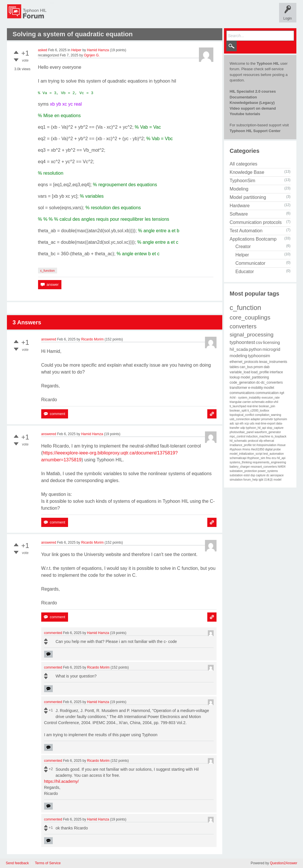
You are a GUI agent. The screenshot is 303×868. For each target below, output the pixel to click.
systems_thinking (241, 462)
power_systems (268, 471)
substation (236, 475)
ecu (274, 458)
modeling (239, 356)
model (277, 480)
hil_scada (239, 349)
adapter (255, 419)
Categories (144, 16)
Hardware (240, 206)
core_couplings (250, 317)
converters (243, 326)
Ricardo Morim (92, 339)
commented (53, 633)
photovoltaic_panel (242, 432)
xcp (247, 423)
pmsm (258, 367)
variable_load (240, 372)
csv (259, 342)
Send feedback (17, 863)
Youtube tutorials (245, 114)
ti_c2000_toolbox (258, 411)
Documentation (243, 97)
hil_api (281, 458)
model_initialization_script (246, 454)
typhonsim (281, 419)
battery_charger (240, 467)
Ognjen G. (92, 55)
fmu (269, 458)
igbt (261, 480)
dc (268, 475)
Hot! (80, 16)
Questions (60, 16)
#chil (233, 398)
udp (243, 428)
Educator (245, 272)
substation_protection (243, 471)
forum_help (251, 480)
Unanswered (102, 16)
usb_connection (240, 419)
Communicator (251, 263)
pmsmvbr (267, 419)
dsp (253, 475)
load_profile (260, 372)
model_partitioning (255, 377)
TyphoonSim (243, 181)
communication (267, 393)
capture (261, 475)
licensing (271, 342)
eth (242, 423)
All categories (244, 164)
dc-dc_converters (270, 382)
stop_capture (275, 428)
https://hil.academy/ (62, 781)
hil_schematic (239, 441)
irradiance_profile (241, 445)
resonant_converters (264, 467)
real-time (252, 406)
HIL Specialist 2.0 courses (253, 91)
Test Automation (246, 231)
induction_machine (258, 436)
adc (232, 423)
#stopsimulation (266, 445)
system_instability (249, 398)
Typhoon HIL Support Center (255, 131)
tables (234, 367)
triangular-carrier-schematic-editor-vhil (254, 402)
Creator (243, 246)
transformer (239, 388)
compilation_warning (268, 415)
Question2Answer (284, 863)
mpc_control (238, 436)
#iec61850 (257, 449)
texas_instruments (273, 362)
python (255, 349)
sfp (261, 441)
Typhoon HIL (268, 63)
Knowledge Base (247, 172)
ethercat (269, 441)
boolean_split (238, 411)
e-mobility (256, 388)
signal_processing (252, 335)
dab (267, 367)
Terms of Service (48, 863)
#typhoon (236, 449)
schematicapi (238, 458)
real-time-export (265, 423)
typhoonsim (259, 356)
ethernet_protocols (244, 362)
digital (269, 449)
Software (239, 214)
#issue (282, 445)
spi (237, 423)
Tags (124, 16)
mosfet (269, 388)
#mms (246, 449)
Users (165, 16)
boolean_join (267, 406)
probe (277, 449)
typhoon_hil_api (256, 428)
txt (254, 445)
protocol (253, 441)
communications (242, 393)
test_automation (273, 454)
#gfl (282, 393)
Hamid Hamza (98, 50)
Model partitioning (248, 197)
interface (276, 372)
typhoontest (242, 342)
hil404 (282, 467)
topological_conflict (242, 415)
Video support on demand (253, 108)
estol (247, 475)
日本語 (268, 480)
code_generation (243, 382)
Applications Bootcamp (253, 239)
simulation (236, 480)
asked (43, 50)
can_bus (246, 367)
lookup (235, 377)
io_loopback (279, 436)
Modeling (239, 189)
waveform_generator (268, 432)
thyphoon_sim (256, 458)
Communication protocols (256, 222)
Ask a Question (189, 16)
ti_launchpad (238, 406)
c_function (48, 271)
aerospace (277, 475)
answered (49, 339)
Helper (76, 50)
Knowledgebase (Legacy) (252, 103)
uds (252, 423)
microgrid (272, 349)
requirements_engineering (269, 462)
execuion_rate (271, 398)
